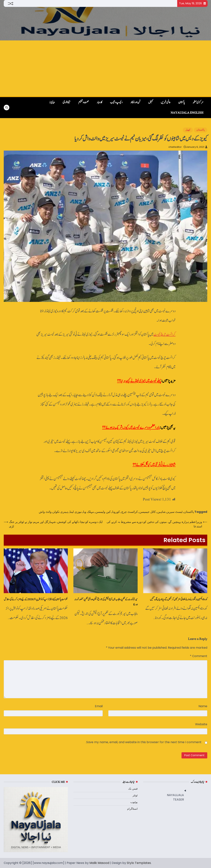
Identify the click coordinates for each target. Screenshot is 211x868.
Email (99, 706)
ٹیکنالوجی (66, 102)
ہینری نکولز (60, 512)
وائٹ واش (45, 512)
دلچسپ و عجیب (116, 102)
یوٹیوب (134, 802)
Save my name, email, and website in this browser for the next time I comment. (144, 742)
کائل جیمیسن (148, 512)
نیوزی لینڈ (76, 512)
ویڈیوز (52, 102)
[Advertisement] (105, 68)
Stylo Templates (139, 863)
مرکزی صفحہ (198, 102)
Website (201, 724)
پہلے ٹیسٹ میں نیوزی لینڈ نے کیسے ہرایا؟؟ (139, 381)
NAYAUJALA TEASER (175, 797)
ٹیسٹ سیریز (175, 512)
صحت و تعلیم (84, 102)
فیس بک (133, 789)
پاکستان (181, 102)
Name (203, 706)
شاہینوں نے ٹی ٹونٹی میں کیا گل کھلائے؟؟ (154, 465)
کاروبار (99, 102)
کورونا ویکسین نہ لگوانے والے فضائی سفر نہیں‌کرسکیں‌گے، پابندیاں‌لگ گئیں (179, 599)
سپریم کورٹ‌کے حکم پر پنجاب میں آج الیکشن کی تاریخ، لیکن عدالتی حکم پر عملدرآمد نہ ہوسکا (106, 602)
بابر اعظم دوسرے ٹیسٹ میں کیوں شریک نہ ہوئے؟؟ (131, 428)
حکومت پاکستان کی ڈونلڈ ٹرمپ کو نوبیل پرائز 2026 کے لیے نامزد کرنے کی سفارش (36, 599)
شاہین (161, 512)
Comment (199, 656)
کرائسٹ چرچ (130, 512)
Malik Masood (99, 863)
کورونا (116, 512)
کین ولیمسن (103, 512)
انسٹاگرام (132, 809)
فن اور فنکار (135, 102)
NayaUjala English (187, 113)
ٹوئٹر (135, 795)
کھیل (151, 102)
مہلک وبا (89, 512)
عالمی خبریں (166, 102)
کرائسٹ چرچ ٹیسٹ (165, 334)
